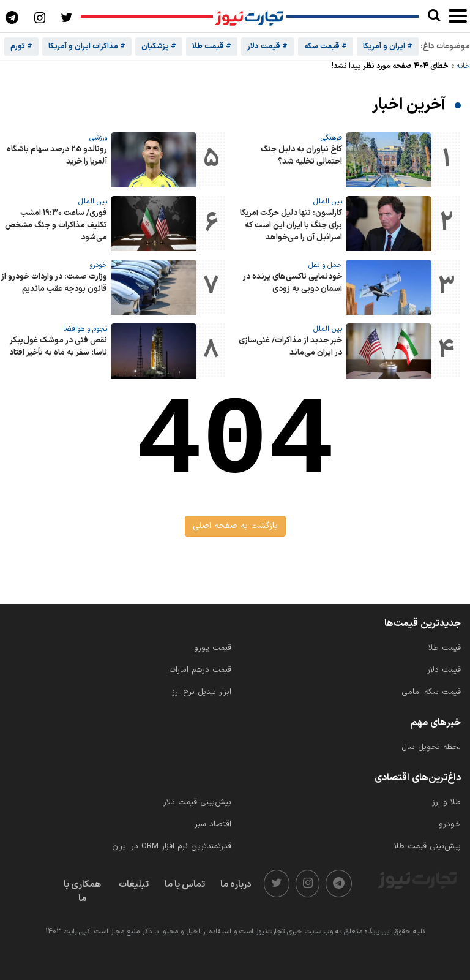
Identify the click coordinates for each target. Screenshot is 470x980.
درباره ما (236, 885)
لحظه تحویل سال (431, 747)
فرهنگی (331, 138)
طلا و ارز (446, 802)
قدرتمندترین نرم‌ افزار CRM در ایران (172, 846)
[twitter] (277, 884)
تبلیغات (134, 885)
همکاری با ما (82, 892)
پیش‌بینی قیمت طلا (427, 846)
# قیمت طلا (212, 47)
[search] (434, 16)
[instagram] (308, 884)
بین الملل (328, 202)
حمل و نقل (325, 265)
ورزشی (98, 138)
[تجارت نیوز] (250, 17)
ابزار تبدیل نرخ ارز (202, 692)
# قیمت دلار (267, 47)
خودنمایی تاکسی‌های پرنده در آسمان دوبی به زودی (293, 283)
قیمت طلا (445, 648)
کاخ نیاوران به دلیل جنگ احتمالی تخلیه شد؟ (301, 156)
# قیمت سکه (326, 47)
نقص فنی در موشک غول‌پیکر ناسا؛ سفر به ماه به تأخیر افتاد (58, 347)
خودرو (98, 265)
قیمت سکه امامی (431, 692)
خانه (463, 66)
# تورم (21, 47)
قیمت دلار (444, 670)
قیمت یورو (213, 648)
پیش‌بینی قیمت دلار (197, 802)
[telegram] (339, 884)
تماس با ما (185, 885)
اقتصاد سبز (213, 824)
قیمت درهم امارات (200, 670)
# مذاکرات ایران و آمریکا (87, 47)
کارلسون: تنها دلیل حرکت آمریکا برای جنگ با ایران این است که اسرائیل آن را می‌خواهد (291, 225)
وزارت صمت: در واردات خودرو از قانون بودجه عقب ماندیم (54, 283)
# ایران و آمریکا (388, 47)
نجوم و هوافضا (85, 329)
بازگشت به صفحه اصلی (235, 526)
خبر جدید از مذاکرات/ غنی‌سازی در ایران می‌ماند (290, 347)
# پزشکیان (159, 47)
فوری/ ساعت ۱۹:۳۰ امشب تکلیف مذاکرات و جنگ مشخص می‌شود (56, 225)
